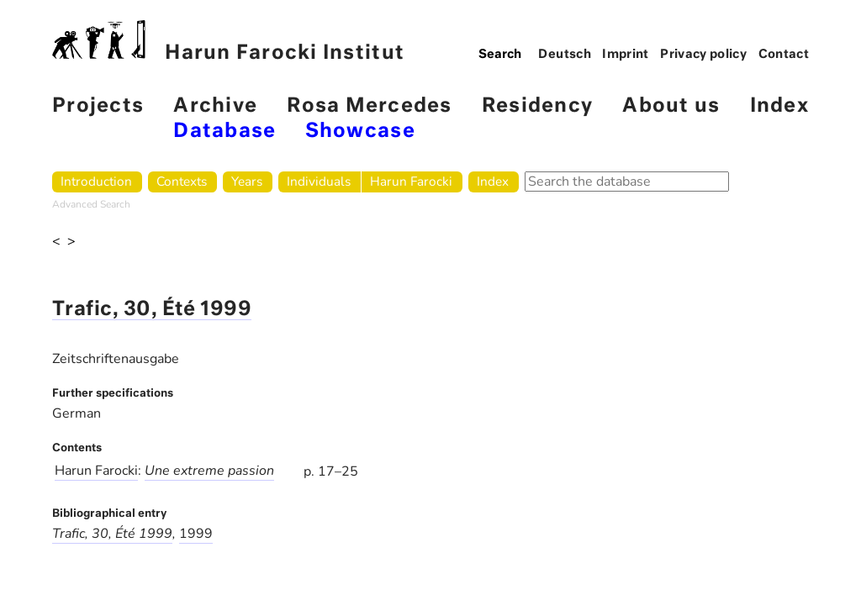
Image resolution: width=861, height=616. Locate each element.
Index (779, 106)
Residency (537, 106)
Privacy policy (703, 55)
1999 (196, 534)
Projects (98, 106)
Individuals (319, 181)
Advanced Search (91, 204)
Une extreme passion (209, 471)
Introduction (96, 181)
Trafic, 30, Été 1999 (152, 310)
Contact (784, 55)
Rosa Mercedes (369, 106)
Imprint (626, 55)
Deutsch (565, 55)
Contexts (182, 181)
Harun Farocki (411, 181)
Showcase (360, 132)
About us (671, 106)
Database (224, 132)
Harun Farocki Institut (228, 42)
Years (247, 181)
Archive (215, 106)
